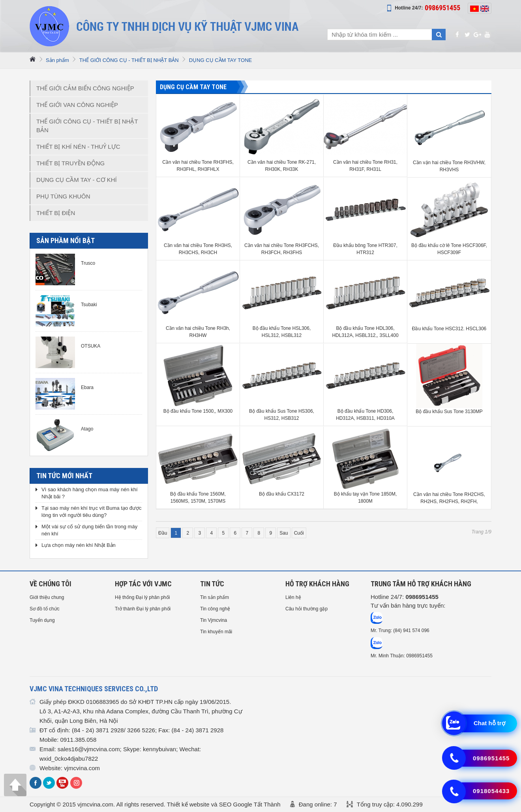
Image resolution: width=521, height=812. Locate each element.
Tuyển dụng (42, 620)
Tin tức (212, 584)
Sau (284, 533)
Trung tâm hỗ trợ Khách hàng (421, 584)
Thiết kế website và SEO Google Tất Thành (224, 804)
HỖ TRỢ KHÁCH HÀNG (317, 584)
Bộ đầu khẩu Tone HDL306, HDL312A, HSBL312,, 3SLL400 (365, 332)
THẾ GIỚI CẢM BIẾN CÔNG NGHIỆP (85, 88)
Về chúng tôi (51, 584)
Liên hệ (293, 597)
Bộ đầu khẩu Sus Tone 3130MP (449, 412)
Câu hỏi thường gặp (306, 609)
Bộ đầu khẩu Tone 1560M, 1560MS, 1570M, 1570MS (198, 498)
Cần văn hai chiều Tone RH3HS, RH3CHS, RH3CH (198, 249)
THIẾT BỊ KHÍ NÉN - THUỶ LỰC (78, 147)
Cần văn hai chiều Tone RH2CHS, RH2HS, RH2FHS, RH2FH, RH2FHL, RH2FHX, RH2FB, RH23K (449, 498)
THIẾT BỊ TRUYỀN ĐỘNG (70, 163)
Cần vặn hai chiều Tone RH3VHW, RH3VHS (449, 166)
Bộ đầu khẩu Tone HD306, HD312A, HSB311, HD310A (365, 415)
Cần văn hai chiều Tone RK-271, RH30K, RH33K (282, 166)
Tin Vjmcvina (214, 620)
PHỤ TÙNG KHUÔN (63, 196)
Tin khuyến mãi (216, 632)
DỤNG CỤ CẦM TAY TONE (220, 60)
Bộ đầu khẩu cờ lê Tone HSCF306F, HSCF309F (449, 249)
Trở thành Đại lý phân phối (143, 609)
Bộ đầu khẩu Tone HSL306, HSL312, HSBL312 (282, 332)
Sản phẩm (57, 60)
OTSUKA (91, 346)
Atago (87, 429)
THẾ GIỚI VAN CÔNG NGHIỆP (77, 105)
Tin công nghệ (215, 609)
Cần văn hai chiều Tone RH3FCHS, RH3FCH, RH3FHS (282, 249)
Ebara (87, 387)
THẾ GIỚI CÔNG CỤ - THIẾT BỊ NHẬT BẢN (129, 60)
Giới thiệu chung (47, 597)
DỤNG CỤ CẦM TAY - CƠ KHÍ (77, 180)
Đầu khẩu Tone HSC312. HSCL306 (449, 329)
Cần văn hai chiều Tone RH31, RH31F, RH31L (365, 166)
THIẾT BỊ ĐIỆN (56, 213)
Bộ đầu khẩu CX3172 (282, 494)
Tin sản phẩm (215, 597)
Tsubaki (89, 305)
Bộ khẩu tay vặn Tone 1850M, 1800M (365, 498)
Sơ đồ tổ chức (45, 609)
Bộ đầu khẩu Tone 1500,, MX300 (198, 411)
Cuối (299, 533)
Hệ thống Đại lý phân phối (142, 597)
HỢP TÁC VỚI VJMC (143, 584)
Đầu (163, 533)
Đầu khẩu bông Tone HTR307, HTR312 (365, 249)
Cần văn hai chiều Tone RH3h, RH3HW (198, 332)
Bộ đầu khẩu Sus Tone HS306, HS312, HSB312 (282, 415)
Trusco (88, 263)
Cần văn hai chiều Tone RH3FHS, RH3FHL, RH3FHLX (198, 166)
